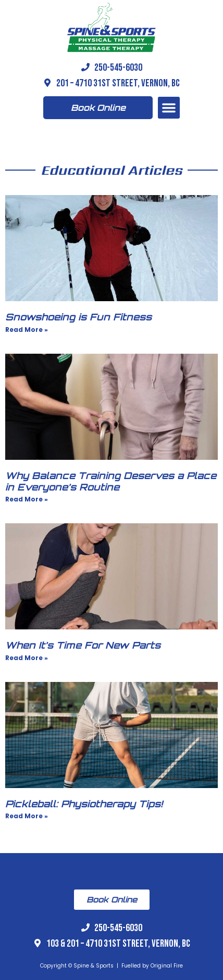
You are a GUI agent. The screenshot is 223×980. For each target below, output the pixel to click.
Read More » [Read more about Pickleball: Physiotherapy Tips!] (27, 816)
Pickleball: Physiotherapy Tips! (84, 804)
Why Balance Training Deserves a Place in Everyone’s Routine (111, 481)
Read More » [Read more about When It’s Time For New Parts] (27, 658)
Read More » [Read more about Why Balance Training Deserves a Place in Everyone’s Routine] (27, 499)
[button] (169, 108)
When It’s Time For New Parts (83, 645)
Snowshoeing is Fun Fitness (78, 317)
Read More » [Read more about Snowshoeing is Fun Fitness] (27, 330)
